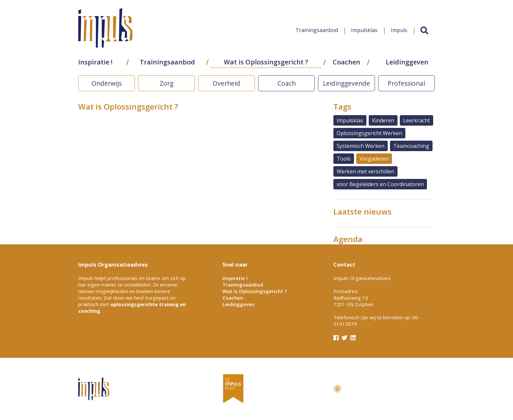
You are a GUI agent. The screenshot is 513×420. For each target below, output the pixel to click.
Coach (287, 83)
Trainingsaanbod (317, 31)
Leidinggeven (407, 63)
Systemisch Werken (361, 146)
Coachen (346, 63)
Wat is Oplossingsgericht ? (266, 63)
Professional (406, 83)
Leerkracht (416, 120)
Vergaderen (374, 159)
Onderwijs (107, 83)
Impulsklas (364, 31)
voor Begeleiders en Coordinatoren (380, 184)
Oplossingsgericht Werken (369, 133)
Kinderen (383, 120)
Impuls (399, 31)
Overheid (226, 83)
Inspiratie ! (95, 63)
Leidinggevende (346, 83)
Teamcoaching (411, 146)
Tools (344, 159)
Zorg (167, 83)
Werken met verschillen (365, 171)
